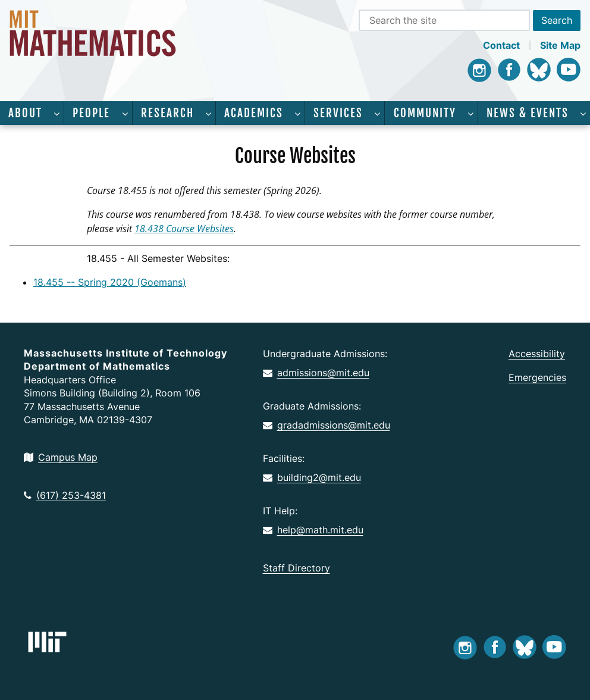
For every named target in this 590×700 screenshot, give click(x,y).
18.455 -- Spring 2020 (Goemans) (110, 282)
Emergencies (537, 377)
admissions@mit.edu (316, 373)
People (91, 113)
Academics (254, 113)
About (25, 113)
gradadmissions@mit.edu (327, 425)
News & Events (528, 113)
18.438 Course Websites (184, 229)
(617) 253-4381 (65, 495)
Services (338, 113)
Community (425, 113)
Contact (501, 45)
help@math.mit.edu (313, 530)
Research (167, 113)
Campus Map (61, 457)
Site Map (560, 45)
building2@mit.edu (312, 477)
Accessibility (537, 354)
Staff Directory (296, 568)
